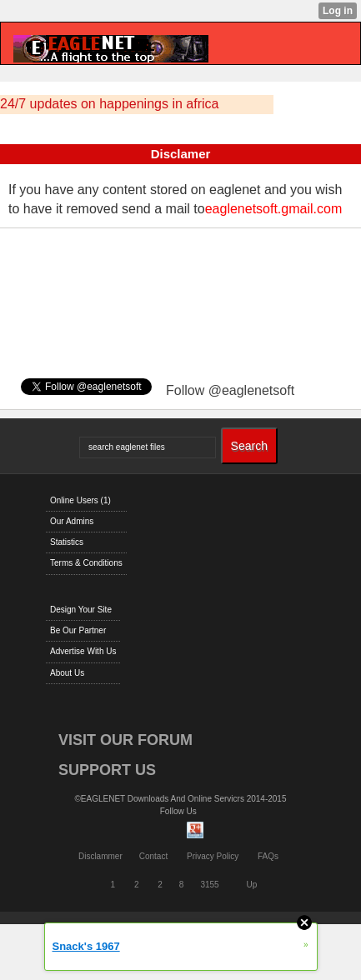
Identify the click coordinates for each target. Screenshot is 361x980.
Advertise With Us (83, 651)
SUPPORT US (107, 770)
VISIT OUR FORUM (125, 740)
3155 (209, 885)
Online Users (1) (80, 500)
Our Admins (72, 521)
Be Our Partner (78, 630)
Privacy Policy (213, 856)
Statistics (67, 542)
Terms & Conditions (86, 563)
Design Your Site (81, 610)
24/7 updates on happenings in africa (109, 104)
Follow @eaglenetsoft (230, 390)
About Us (67, 673)
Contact (153, 856)
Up (251, 885)
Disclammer (100, 856)
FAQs (268, 856)
